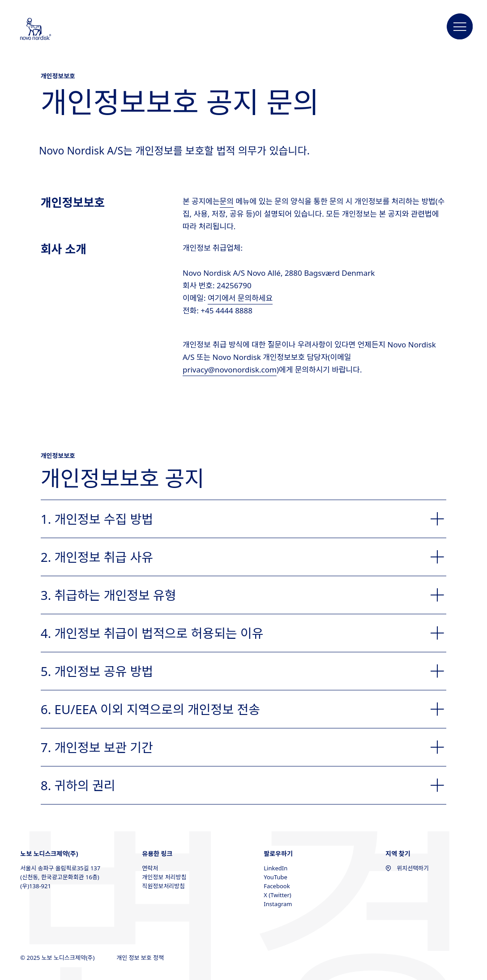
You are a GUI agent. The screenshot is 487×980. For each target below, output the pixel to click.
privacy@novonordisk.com (230, 370)
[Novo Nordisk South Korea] (47, 30)
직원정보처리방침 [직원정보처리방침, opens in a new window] (163, 886)
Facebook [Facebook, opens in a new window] (277, 886)
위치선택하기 (407, 868)
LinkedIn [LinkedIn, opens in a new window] (276, 868)
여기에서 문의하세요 (240, 298)
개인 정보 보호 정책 (141, 958)
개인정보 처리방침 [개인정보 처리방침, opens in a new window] (164, 877)
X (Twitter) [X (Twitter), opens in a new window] (277, 895)
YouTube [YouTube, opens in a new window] (276, 877)
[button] (460, 27)
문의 (227, 201)
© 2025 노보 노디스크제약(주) (58, 958)
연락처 (150, 868)
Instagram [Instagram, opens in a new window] (278, 904)
